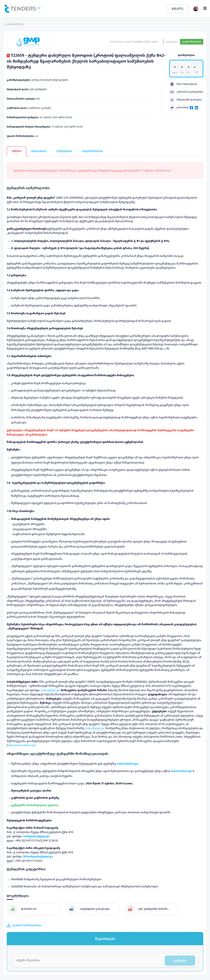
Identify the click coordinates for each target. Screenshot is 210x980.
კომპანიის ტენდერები (186, 92)
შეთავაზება (39, 151)
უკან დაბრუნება (13, 24)
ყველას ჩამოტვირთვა (24, 925)
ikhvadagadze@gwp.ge (38, 856)
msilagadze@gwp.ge (36, 836)
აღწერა (17, 151)
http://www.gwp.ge (183, 84)
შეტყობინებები (93, 151)
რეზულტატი (64, 151)
